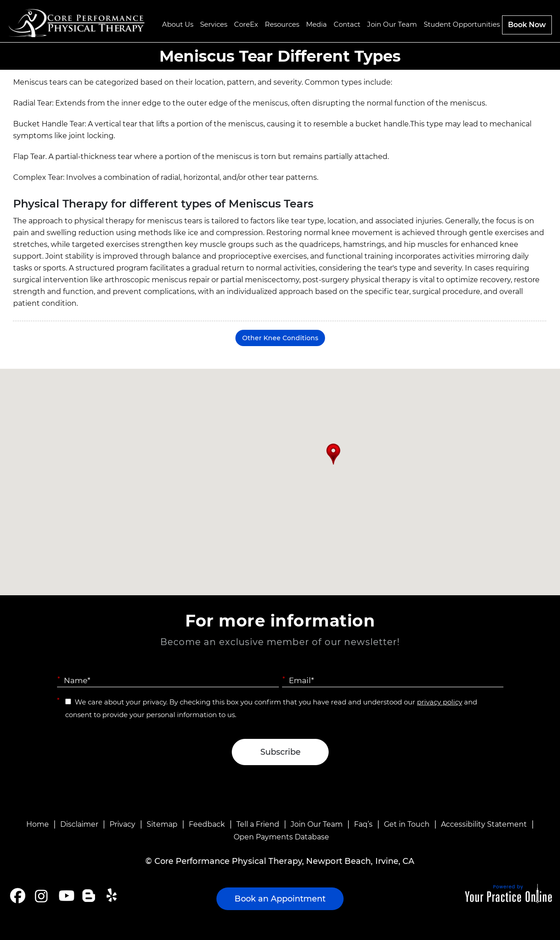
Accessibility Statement (484, 824)
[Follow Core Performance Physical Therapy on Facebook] (18, 896)
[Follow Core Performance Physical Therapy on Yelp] (113, 896)
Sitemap (162, 824)
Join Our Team (317, 824)
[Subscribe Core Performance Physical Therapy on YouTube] (65, 896)
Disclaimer (79, 824)
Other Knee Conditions (280, 338)
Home (38, 824)
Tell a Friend (258, 824)
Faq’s (363, 824)
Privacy (122, 824)
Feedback (207, 824)
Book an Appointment (280, 899)
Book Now (527, 25)
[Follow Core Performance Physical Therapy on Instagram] (41, 896)
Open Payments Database (281, 837)
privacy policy (440, 702)
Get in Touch (407, 824)
